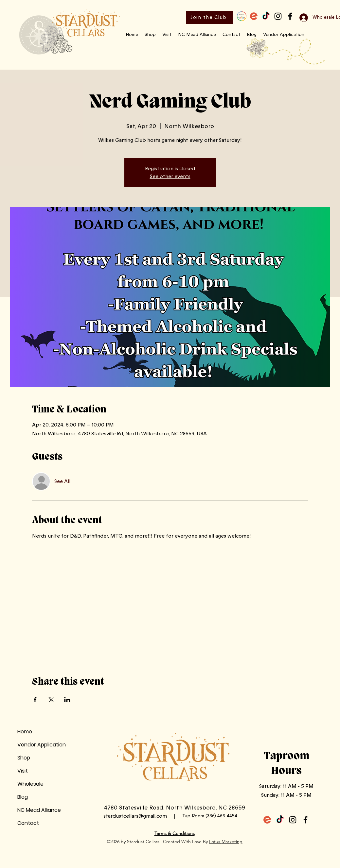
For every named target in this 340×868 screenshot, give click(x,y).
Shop (24, 758)
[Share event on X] (51, 700)
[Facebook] (290, 16)
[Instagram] (278, 16)
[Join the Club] (209, 17)
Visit (23, 771)
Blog (23, 797)
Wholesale (30, 784)
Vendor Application (42, 745)
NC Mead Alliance (39, 810)
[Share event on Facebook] (35, 700)
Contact (28, 823)
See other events (170, 176)
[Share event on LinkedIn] (67, 700)
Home (25, 732)
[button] (150, 35)
